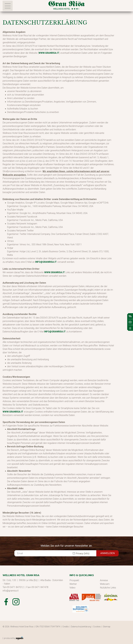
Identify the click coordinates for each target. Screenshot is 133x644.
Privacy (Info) (83, 554)
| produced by (13, 638)
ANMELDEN (108, 553)
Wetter (73, 584)
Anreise (104, 580)
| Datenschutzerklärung (81, 627)
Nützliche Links (108, 588)
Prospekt (74, 580)
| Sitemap (106, 627)
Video (72, 588)
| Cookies (97, 627)
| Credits (65, 627)
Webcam (105, 584)
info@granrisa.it (46, 262)
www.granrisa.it (49, 53)
